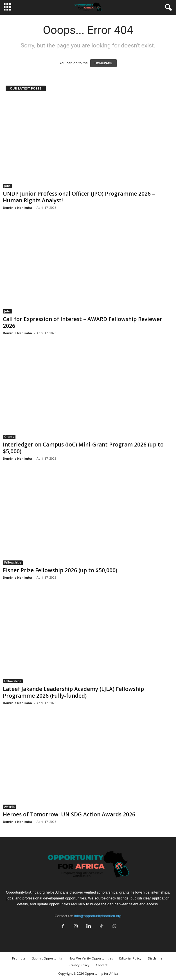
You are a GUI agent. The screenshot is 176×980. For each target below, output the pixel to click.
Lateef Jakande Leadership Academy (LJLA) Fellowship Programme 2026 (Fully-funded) (73, 692)
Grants (9, 437)
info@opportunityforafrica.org (98, 916)
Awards (10, 807)
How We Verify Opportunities (91, 958)
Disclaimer (156, 958)
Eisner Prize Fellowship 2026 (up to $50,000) (60, 570)
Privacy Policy (79, 965)
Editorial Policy (130, 958)
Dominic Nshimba (17, 208)
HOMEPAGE (103, 63)
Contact (102, 965)
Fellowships (13, 562)
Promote (19, 958)
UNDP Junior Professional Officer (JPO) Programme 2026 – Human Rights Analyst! (79, 197)
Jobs (7, 186)
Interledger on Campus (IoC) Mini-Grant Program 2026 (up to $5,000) (83, 448)
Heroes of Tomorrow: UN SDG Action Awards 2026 (69, 814)
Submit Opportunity (47, 958)
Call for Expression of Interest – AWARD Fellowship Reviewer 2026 (83, 322)
